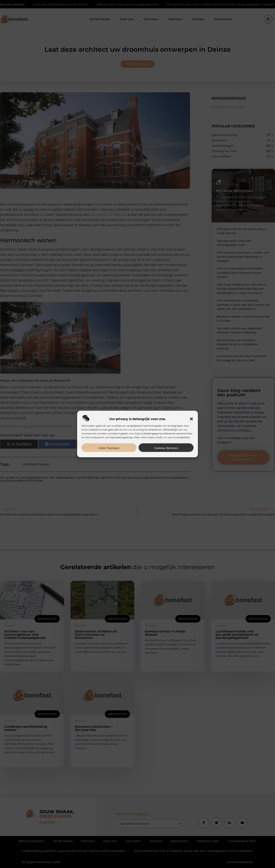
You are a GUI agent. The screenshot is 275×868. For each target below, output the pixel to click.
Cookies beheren (166, 448)
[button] (191, 419)
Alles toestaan (109, 448)
